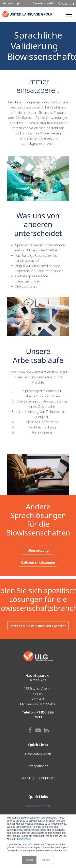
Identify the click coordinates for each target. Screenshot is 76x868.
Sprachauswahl (44, 3)
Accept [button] (29, 860)
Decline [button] (46, 860)
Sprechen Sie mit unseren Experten (38, 626)
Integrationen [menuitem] (38, 766)
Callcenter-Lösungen (38, 562)
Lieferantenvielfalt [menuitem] (38, 754)
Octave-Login (12, 3)
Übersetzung (38, 550)
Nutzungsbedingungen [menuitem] (38, 778)
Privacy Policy (23, 839)
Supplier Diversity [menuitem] (38, 806)
